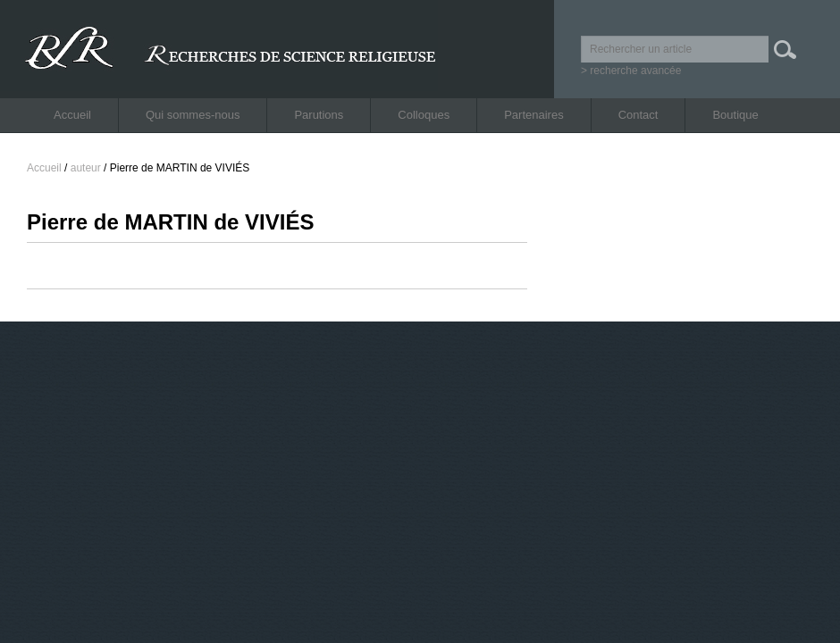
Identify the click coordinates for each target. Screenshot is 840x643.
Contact (638, 115)
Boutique (735, 115)
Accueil (72, 115)
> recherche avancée (631, 71)
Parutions (319, 115)
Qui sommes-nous (193, 115)
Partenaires (533, 115)
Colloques (424, 115)
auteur (86, 168)
